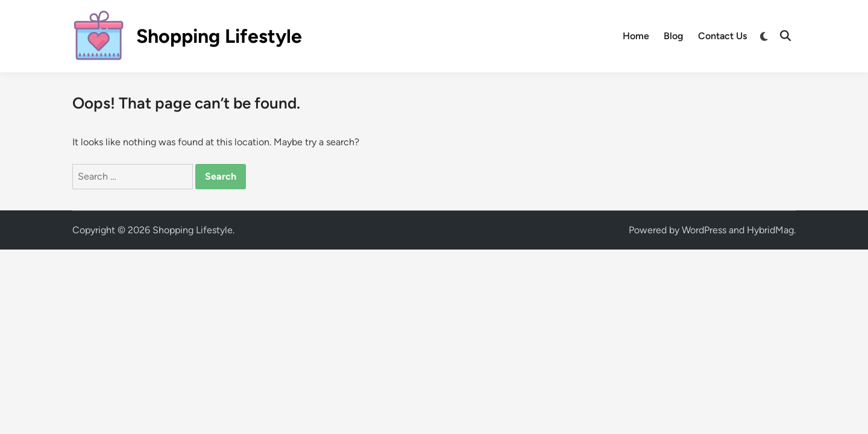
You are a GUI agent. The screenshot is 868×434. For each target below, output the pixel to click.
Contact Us (722, 36)
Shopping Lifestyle (219, 36)
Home (636, 36)
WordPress (704, 230)
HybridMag (770, 230)
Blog (674, 36)
